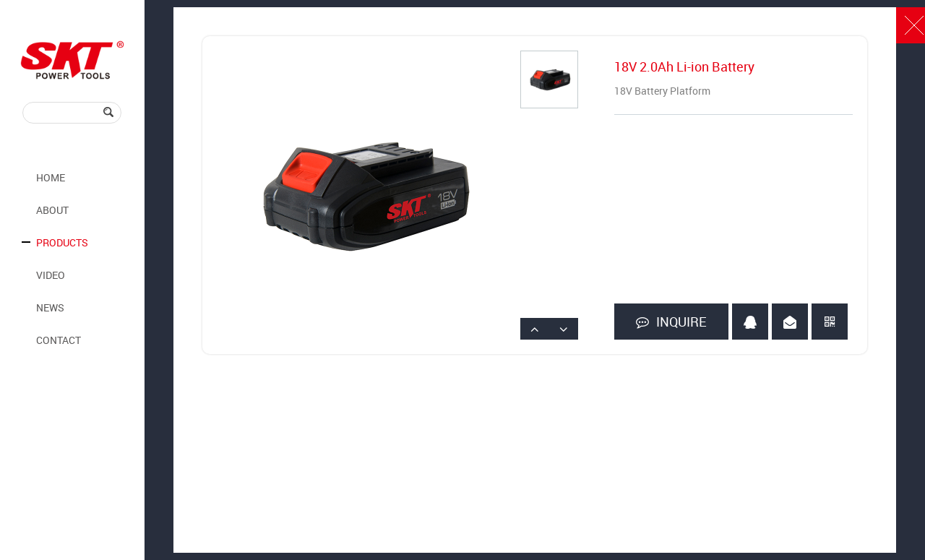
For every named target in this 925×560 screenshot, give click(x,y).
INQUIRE (671, 322)
